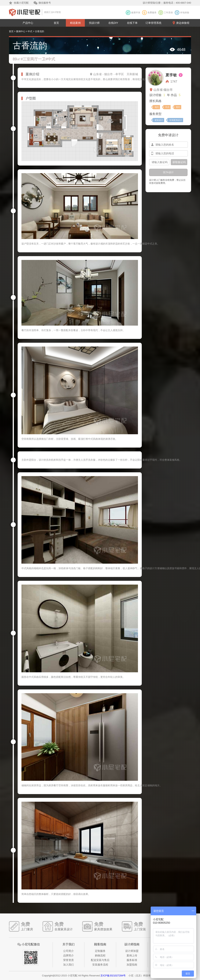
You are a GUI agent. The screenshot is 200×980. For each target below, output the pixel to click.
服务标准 (132, 960)
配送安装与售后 (100, 960)
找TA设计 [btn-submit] (168, 172)
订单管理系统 (154, 23)
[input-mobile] (169, 153)
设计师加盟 (132, 951)
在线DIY (113, 23)
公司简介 (69, 951)
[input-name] (169, 145)
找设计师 (94, 23)
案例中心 (21, 31)
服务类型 (155, 114)
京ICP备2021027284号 (113, 976)
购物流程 (100, 955)
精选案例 (75, 23)
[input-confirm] (159, 162)
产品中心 (28, 23)
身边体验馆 (183, 23)
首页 (56, 23)
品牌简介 (69, 955)
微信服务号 (45, 3)
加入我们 (69, 965)
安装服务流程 (100, 965)
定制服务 (100, 951)
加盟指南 (132, 965)
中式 (30, 31)
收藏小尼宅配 (21, 3)
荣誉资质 (69, 960)
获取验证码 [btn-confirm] (179, 162)
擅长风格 (155, 101)
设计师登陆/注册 (152, 3)
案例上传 (132, 955)
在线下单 (132, 23)
